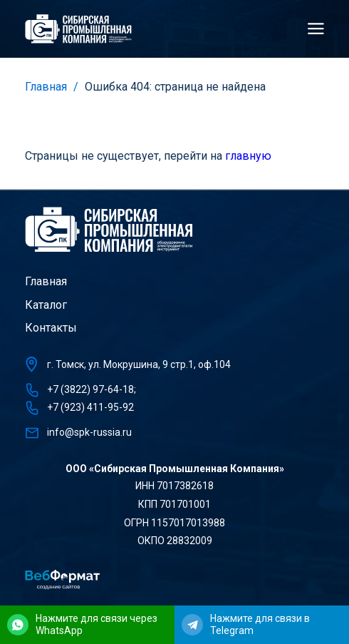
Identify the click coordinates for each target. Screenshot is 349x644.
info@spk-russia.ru (89, 432)
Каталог (46, 305)
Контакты (51, 328)
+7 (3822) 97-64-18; (92, 389)
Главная (46, 87)
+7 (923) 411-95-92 (90, 407)
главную (248, 156)
